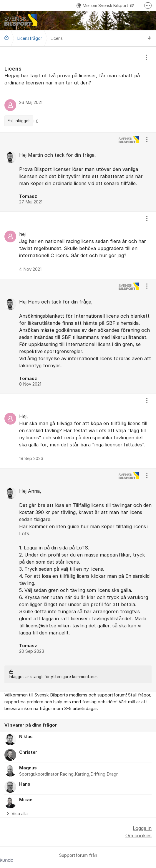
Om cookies (138, 836)
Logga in (142, 828)
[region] (78, 89)
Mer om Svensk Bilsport (103, 5)
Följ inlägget (19, 121)
